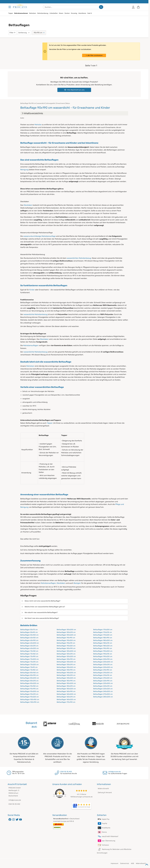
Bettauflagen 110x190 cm (66, 638)
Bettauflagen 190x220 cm (103, 656)
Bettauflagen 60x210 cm (29, 646)
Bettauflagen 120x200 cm (66, 651)
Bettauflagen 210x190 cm (103, 670)
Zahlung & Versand (105, 793)
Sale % (90, 13)
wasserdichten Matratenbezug (79, 258)
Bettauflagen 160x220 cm (66, 700)
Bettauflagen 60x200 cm (30, 643)
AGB (132, 863)
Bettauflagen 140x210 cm (66, 675)
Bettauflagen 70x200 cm (29, 659)
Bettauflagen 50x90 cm (29, 632)
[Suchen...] (101, 7)
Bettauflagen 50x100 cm (29, 635)
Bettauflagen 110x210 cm (66, 643)
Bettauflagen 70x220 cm (29, 665)
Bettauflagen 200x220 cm (103, 667)
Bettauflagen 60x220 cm (29, 648)
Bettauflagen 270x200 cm (103, 694)
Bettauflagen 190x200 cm (103, 651)
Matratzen (33, 13)
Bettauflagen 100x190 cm (30, 702)
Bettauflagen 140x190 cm (66, 670)
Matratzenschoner (21, 13)
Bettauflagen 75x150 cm (29, 670)
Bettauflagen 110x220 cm (66, 646)
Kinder (32, 290)
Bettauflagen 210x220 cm (103, 678)
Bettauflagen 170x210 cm (103, 632)
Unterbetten (54, 13)
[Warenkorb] (138, 7)
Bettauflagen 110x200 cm (66, 640)
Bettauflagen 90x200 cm (30, 691)
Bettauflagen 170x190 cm (66, 702)
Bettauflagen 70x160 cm (29, 654)
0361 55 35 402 (66, 772)
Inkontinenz (82, 13)
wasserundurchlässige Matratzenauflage (39, 236)
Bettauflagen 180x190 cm (103, 638)
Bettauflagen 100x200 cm (66, 630)
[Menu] (10, 7)
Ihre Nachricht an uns (74, 90)
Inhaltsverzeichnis (32, 113)
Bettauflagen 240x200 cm (103, 691)
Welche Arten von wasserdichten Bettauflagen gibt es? (43, 607)
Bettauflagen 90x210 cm (29, 694)
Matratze (38, 125)
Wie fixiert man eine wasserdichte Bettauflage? (40, 618)
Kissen (61, 13)
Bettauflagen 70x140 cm (29, 651)
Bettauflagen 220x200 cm (103, 683)
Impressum (114, 863)
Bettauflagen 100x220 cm (66, 635)
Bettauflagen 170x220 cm (103, 635)
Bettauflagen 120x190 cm (66, 648)
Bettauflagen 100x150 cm (30, 700)
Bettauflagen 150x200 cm (66, 683)
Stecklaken (28, 205)
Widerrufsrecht (103, 789)
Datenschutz (125, 863)
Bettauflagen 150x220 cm (66, 689)
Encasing (74, 13)
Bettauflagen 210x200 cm (103, 673)
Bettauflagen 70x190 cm (29, 656)
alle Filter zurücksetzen (94, 55)
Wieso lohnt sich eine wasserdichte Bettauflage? (41, 601)
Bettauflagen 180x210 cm (103, 643)
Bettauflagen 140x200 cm (66, 673)
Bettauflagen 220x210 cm (103, 686)
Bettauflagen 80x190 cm (29, 675)
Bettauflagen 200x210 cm (103, 665)
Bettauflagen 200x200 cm (103, 662)
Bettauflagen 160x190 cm (66, 691)
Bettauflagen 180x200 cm (103, 640)
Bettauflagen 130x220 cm (66, 667)
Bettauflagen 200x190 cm (103, 659)
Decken (67, 13)
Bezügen (77, 583)
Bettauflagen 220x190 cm (103, 681)
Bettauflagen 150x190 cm (66, 681)
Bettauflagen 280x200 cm (103, 697)
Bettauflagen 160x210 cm (66, 697)
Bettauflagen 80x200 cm (30, 678)
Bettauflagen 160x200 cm (66, 694)
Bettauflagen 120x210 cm (66, 654)
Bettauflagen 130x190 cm (66, 659)
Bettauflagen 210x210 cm (103, 675)
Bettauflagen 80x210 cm (29, 681)
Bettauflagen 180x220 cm (103, 646)
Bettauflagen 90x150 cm (29, 686)
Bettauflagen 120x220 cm (66, 656)
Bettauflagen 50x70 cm (29, 630)
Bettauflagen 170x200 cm (103, 630)
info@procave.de (114, 772)
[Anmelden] (133, 7)
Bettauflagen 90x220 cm (29, 697)
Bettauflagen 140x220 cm (66, 678)
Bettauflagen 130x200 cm (66, 662)
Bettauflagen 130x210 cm (66, 665)
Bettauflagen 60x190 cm (29, 640)
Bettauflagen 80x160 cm (29, 673)
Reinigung (24, 170)
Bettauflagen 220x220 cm (103, 689)
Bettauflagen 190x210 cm (103, 654)
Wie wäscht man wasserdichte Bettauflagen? (39, 612)
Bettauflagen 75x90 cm (29, 667)
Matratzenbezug (43, 13)
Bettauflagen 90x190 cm (29, 689)
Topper (11, 13)
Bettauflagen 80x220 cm (30, 683)
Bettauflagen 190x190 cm (103, 648)
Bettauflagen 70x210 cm (29, 662)
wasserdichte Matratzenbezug (35, 314)
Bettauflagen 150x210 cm (66, 686)
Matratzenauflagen (31, 345)
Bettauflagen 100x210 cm (66, 632)
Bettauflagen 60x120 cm (29, 638)
